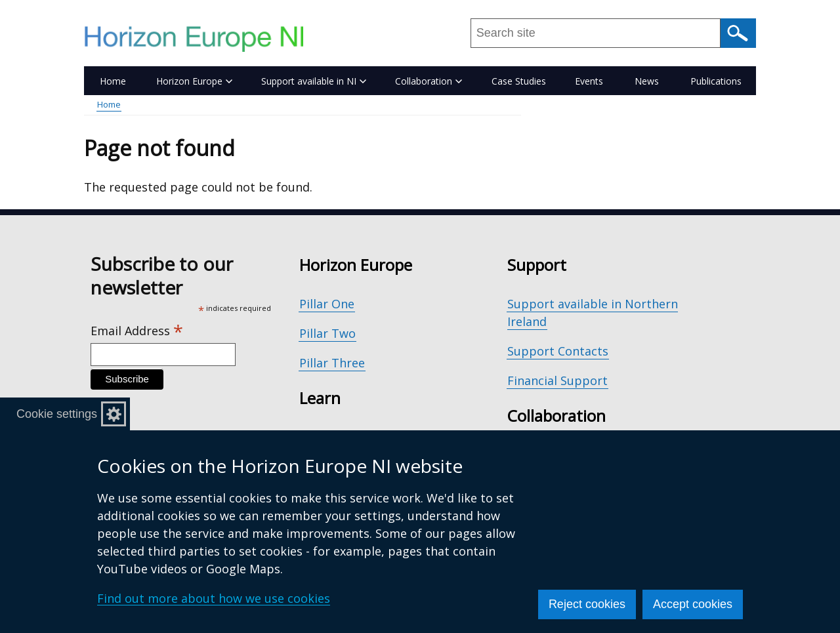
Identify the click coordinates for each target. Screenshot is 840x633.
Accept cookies (693, 604)
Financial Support (557, 380)
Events (589, 81)
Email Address (137, 331)
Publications (716, 81)
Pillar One (327, 304)
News (647, 81)
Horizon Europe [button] (194, 81)
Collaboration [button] (429, 81)
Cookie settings (57, 414)
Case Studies (519, 81)
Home (113, 81)
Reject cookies (587, 604)
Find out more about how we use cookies (214, 598)
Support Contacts (558, 351)
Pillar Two (327, 333)
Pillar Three (332, 363)
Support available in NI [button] (314, 81)
